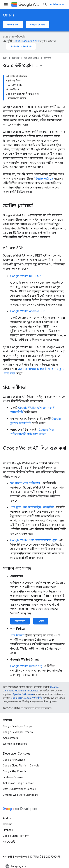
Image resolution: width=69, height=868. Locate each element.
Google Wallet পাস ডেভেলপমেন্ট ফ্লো (33, 540)
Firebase (8, 830)
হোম (5, 58)
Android (8, 818)
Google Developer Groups (18, 726)
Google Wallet (32, 58)
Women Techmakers (15, 744)
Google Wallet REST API (26, 276)
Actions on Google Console (18, 783)
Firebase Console (13, 777)
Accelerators (10, 738)
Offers (9, 15)
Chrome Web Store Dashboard (21, 795)
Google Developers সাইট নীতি (26, 698)
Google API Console (14, 760)
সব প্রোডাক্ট (9, 842)
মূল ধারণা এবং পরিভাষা (25, 483)
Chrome (8, 824)
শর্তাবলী (7, 857)
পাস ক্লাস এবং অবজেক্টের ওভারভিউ (32, 507)
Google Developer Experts (18, 732)
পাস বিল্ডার (17, 635)
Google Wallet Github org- (27, 666)
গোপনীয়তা (21, 857)
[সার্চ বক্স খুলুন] (45, 4)
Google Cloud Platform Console (21, 766)
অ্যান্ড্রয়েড (20, 621)
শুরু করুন (13, 25)
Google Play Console (15, 771)
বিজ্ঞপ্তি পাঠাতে (44, 179)
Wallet (29, 4)
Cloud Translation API (26, 41)
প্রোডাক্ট (16, 58)
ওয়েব (41, 621)
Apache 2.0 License (23, 694)
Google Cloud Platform (16, 836)
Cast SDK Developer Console (19, 789)
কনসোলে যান (38, 25)
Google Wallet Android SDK (28, 311)
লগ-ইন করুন (57, 4)
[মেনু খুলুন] (6, 4)
